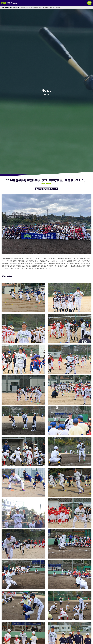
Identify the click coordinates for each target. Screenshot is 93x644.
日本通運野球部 (7, 7)
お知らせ (17, 7)
